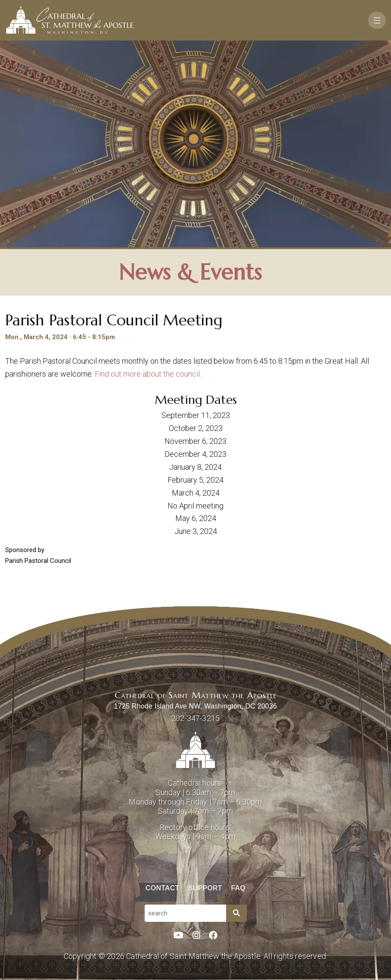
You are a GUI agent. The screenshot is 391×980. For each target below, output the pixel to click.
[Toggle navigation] (377, 20)
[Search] (236, 913)
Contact (162, 888)
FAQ (239, 888)
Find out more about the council (147, 374)
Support (205, 888)
